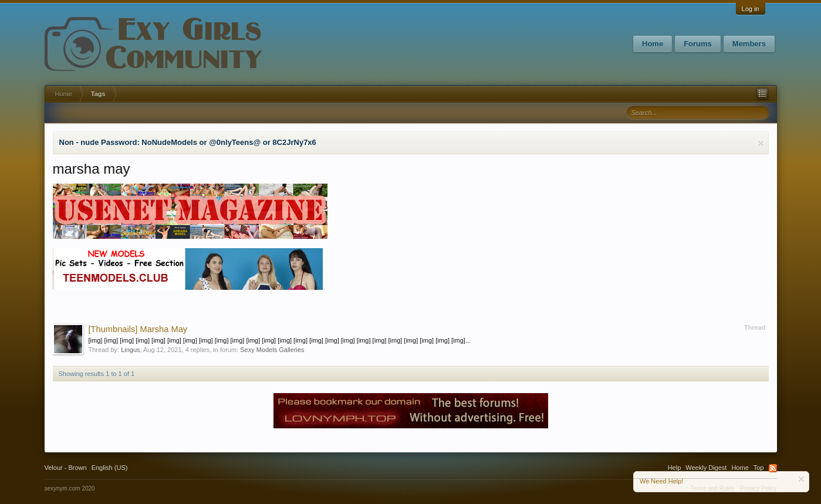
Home (653, 44)
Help (675, 468)
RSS (773, 468)
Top (759, 468)
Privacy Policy (758, 488)
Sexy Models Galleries (272, 350)
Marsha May (138, 329)
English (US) (110, 468)
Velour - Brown (66, 468)
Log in (751, 9)
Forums (698, 44)
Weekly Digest (706, 468)
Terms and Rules (712, 488)
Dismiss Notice (761, 143)
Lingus (130, 350)
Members (749, 44)
